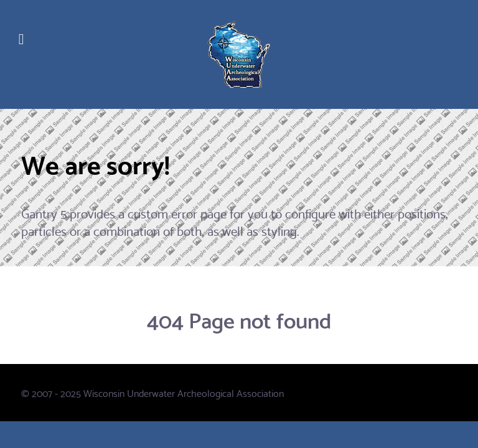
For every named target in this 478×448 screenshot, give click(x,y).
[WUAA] (239, 54)
